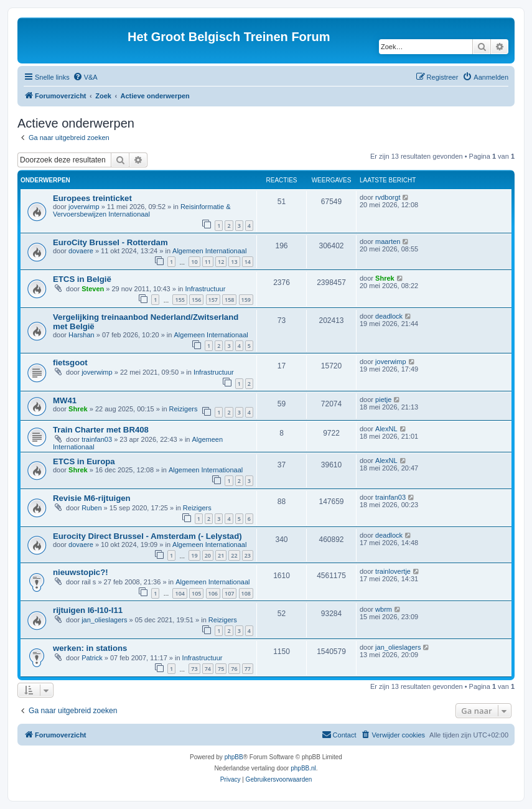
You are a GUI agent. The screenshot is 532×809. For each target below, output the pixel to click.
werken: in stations (90, 648)
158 (229, 300)
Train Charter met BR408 (101, 430)
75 (221, 669)
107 (229, 593)
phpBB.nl (303, 768)
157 (213, 300)
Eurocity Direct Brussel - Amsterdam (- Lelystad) (147, 536)
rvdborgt (388, 197)
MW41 (65, 400)
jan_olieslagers (104, 620)
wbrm (384, 609)
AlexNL (386, 429)
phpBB (234, 757)
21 (221, 555)
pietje (383, 400)
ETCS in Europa (84, 461)
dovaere (81, 251)
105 (196, 593)
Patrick (92, 658)
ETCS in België (82, 279)
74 (208, 669)
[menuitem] (85, 77)
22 (234, 555)
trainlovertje (393, 571)
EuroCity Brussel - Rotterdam (110, 242)
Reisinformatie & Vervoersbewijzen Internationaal (142, 210)
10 (194, 262)
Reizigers (184, 409)
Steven (93, 289)
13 (234, 262)
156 (196, 300)
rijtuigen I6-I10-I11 (88, 610)
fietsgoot (70, 362)
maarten (388, 241)
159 (246, 300)
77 (248, 669)
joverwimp (84, 207)
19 (194, 555)
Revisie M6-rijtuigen (92, 498)
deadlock (389, 316)
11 (208, 262)
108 (246, 593)
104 (180, 593)
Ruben (91, 508)
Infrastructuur (206, 289)
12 (221, 262)
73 (194, 669)
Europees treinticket (92, 198)
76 (234, 669)
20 (208, 555)
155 (180, 300)
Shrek (385, 278)
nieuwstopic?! (81, 572)
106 (213, 593)
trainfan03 (97, 439)
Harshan (82, 335)
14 (248, 262)
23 (248, 555)
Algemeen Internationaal (209, 251)
